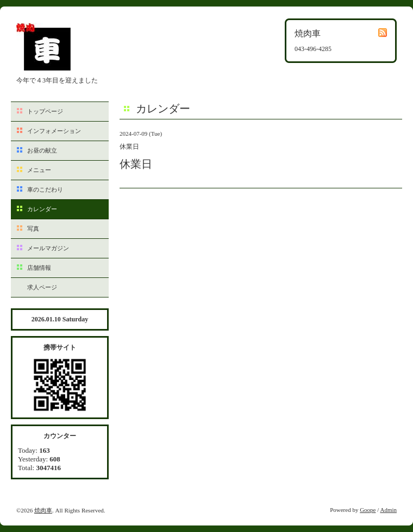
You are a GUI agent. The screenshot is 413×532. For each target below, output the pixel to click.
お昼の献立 (42, 150)
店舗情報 (39, 268)
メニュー (39, 170)
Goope (368, 510)
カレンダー (42, 209)
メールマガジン (48, 248)
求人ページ (42, 287)
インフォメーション (54, 131)
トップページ (45, 111)
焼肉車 (43, 510)
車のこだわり (45, 189)
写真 (33, 229)
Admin (388, 510)
